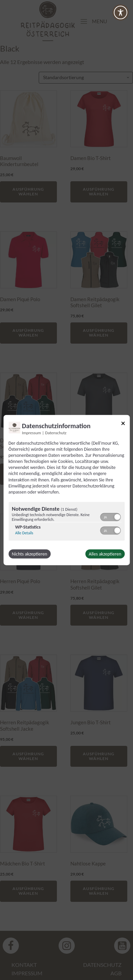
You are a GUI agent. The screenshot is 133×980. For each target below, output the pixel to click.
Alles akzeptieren (105, 554)
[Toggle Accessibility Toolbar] (121, 12)
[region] (66, 522)
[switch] (110, 516)
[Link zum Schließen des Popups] (123, 424)
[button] (117, 517)
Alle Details (24, 533)
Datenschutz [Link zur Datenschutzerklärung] (56, 432)
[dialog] (66, 490)
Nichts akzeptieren (29, 554)
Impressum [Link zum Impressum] (31, 432)
